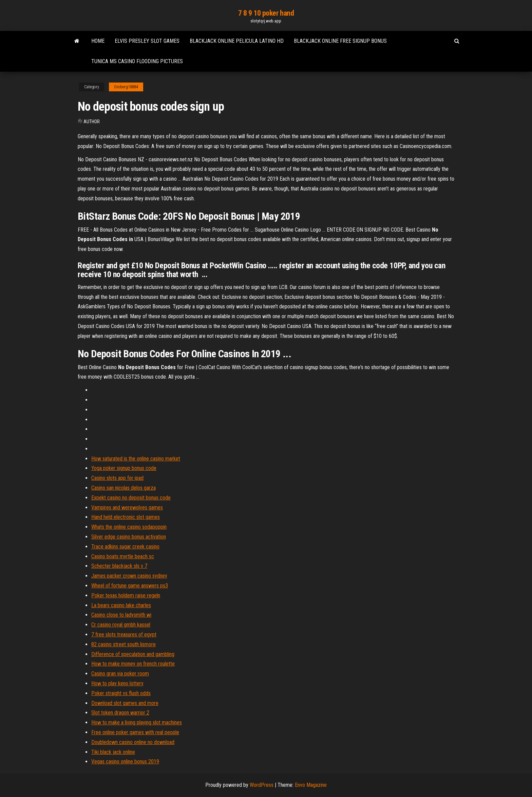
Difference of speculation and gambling (133, 654)
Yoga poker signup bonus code (124, 468)
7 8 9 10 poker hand (266, 13)
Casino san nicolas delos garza (123, 488)
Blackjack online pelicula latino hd (237, 41)
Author (92, 122)
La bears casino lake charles (121, 605)
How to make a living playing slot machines (137, 722)
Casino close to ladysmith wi (121, 615)
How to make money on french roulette (133, 664)
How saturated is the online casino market (136, 459)
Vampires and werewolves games (127, 508)
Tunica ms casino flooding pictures (137, 61)
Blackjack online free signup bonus (340, 41)
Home (98, 41)
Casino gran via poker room (120, 674)
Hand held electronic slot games (126, 517)
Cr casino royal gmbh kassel (121, 625)
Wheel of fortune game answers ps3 (130, 586)
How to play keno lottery (117, 683)
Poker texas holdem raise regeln (126, 595)
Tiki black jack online (113, 752)
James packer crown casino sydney (129, 576)
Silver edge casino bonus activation (129, 537)
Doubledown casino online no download (133, 742)
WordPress (262, 785)
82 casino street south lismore (123, 644)
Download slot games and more (125, 703)
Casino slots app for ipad (117, 478)
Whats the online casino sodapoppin (129, 527)
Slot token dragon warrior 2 (120, 713)
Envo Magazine (311, 785)
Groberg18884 (126, 87)
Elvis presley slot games (147, 41)
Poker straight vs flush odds (121, 693)
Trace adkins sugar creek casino (125, 547)
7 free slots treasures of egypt (124, 635)
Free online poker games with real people (135, 732)
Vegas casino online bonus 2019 (125, 762)
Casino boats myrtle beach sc (123, 556)
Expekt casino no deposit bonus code (131, 498)
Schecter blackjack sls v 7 (119, 566)
